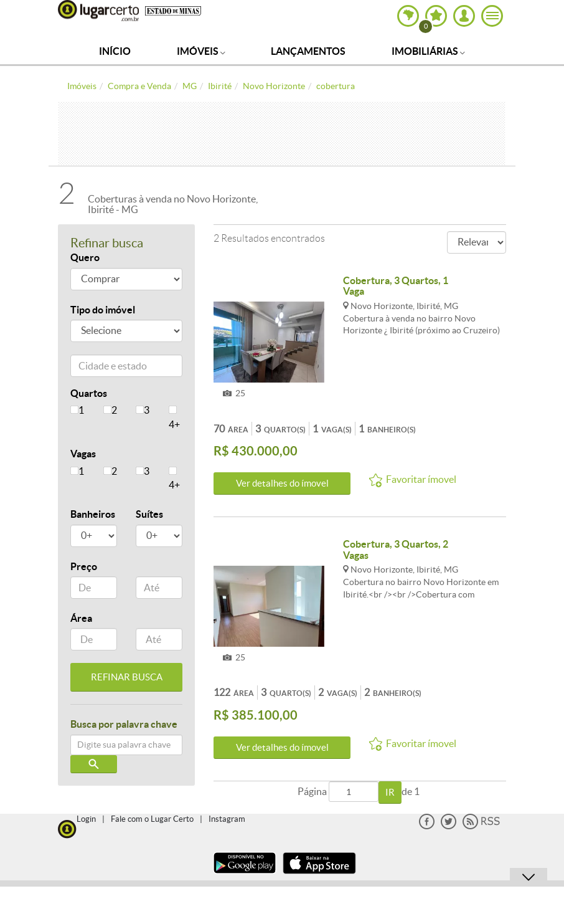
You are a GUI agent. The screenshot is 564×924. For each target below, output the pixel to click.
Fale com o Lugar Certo (152, 819)
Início (115, 51)
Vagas (83, 454)
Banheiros (93, 514)
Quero (85, 257)
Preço (84, 566)
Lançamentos (308, 51)
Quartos (89, 393)
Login (86, 819)
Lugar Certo (98, 11)
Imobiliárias (428, 51)
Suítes (149, 514)
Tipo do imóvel (103, 310)
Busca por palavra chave (124, 724)
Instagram (227, 819)
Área (81, 618)
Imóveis (201, 51)
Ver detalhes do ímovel (282, 483)
